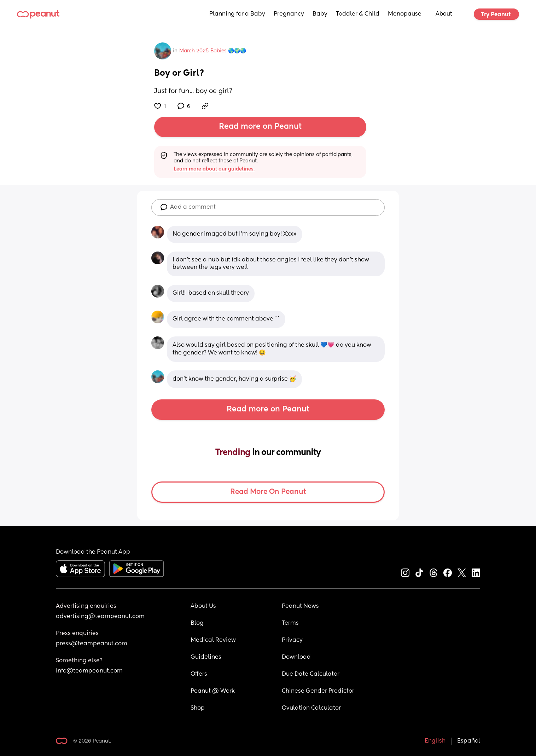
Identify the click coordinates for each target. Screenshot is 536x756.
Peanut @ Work (213, 691)
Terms (290, 623)
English (435, 741)
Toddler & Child (358, 14)
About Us (203, 606)
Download (296, 657)
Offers (199, 674)
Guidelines (206, 657)
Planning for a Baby (237, 14)
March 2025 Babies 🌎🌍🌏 (213, 51)
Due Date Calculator (311, 674)
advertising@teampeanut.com (100, 617)
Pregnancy (289, 14)
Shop (198, 708)
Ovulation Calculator (311, 708)
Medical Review (213, 640)
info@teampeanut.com (89, 671)
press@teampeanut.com (92, 644)
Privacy (292, 640)
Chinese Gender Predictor (318, 691)
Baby (320, 14)
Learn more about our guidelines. (214, 169)
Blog (197, 623)
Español (469, 741)
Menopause (405, 14)
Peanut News (300, 606)
